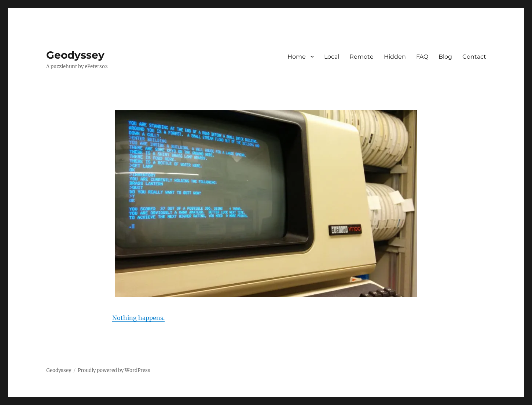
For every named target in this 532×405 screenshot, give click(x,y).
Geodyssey (75, 55)
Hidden (395, 57)
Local (332, 57)
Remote (362, 57)
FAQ (422, 57)
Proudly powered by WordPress (114, 370)
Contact (474, 57)
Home (297, 57)
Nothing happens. (138, 318)
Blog (445, 57)
